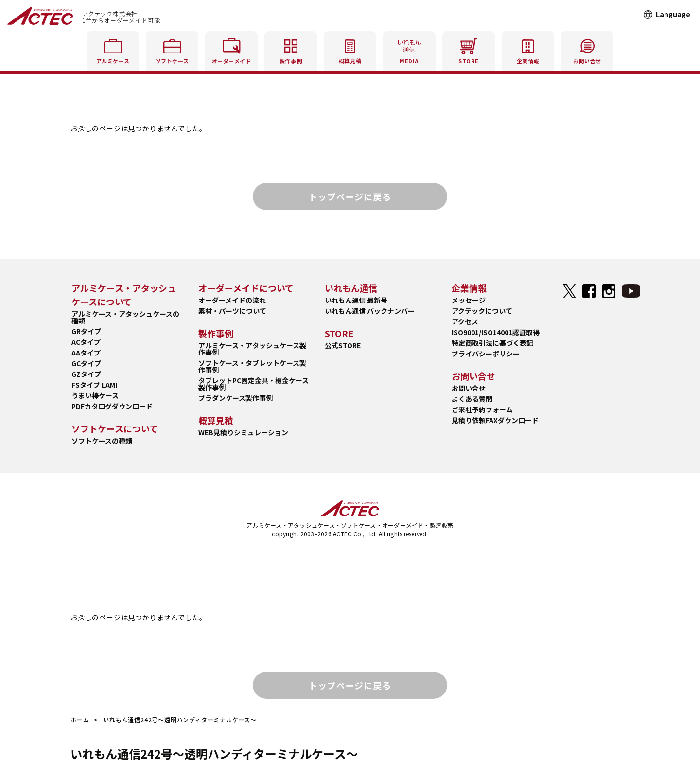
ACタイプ (86, 342)
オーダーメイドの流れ (232, 300)
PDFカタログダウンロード (112, 406)
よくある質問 (472, 399)
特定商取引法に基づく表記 (492, 343)
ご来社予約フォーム (482, 409)
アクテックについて (482, 311)
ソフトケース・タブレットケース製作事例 (252, 366)
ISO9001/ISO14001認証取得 (496, 332)
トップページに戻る (350, 196)
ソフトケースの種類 (102, 441)
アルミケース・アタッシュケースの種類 (125, 317)
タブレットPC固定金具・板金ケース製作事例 (254, 384)
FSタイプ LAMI (94, 385)
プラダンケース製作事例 (236, 398)
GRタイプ (86, 331)
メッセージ (469, 300)
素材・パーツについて (232, 311)
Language (673, 14)
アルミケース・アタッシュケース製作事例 (252, 349)
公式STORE (343, 345)
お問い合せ (469, 388)
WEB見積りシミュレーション (243, 432)
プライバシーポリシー (486, 354)
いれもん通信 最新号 (356, 300)
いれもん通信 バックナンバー (370, 311)
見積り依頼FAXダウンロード (495, 420)
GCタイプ (86, 363)
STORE (469, 49)
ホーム (80, 720)
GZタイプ (86, 374)
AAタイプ (86, 353)
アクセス (465, 321)
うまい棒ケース (95, 395)
